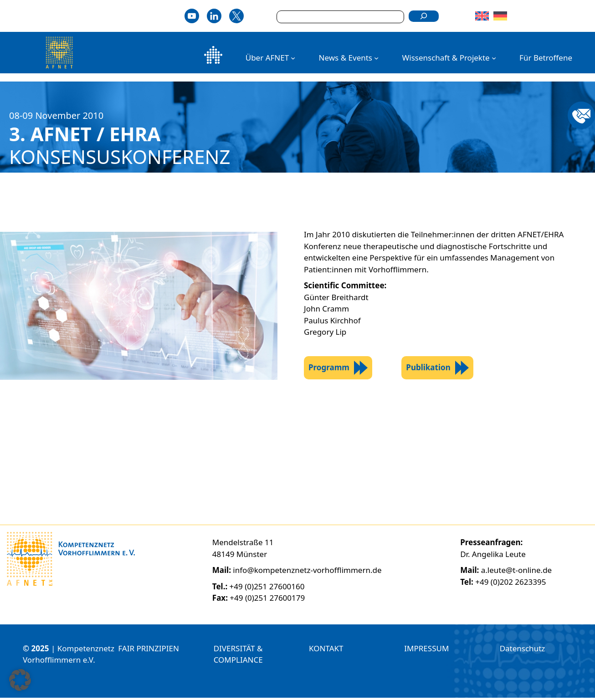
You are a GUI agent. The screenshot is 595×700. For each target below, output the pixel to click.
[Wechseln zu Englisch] (483, 16)
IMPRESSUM (426, 651)
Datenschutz (523, 651)
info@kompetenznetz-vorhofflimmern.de (307, 572)
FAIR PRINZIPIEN (149, 651)
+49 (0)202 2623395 (510, 584)
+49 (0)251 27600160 (267, 589)
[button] (20, 680)
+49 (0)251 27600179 (267, 600)
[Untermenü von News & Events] (376, 58)
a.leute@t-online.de (516, 572)
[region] (297, 476)
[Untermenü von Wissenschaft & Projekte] (494, 58)
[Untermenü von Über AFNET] (293, 58)
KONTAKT (326, 651)
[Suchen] (424, 16)
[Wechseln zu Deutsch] (501, 16)
